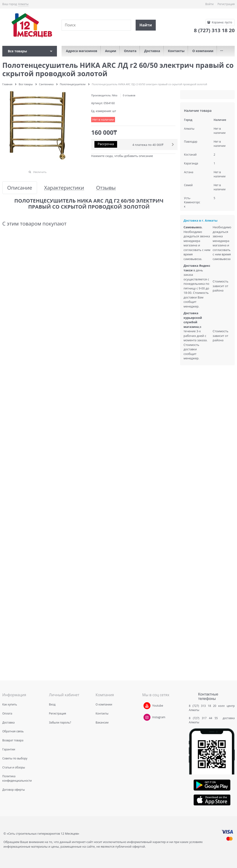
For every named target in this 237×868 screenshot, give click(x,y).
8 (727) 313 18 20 (203, 706)
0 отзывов (129, 95)
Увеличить (40, 172)
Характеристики (64, 188)
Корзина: (222, 22)
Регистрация (226, 4)
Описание (20, 188)
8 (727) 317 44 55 (204, 718)
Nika (115, 95)
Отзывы (106, 188)
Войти (209, 4)
